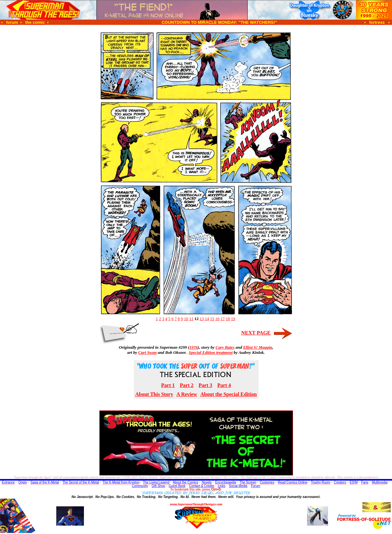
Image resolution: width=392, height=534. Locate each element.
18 (228, 319)
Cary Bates (225, 347)
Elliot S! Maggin (258, 347)
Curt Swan (147, 352)
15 (212, 319)
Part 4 (224, 385)
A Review (187, 394)
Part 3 (205, 385)
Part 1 (168, 385)
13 (202, 319)
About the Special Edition (229, 394)
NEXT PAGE (256, 333)
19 (233, 319)
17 (223, 319)
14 (207, 319)
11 (191, 319)
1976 (194, 347)
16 (217, 319)
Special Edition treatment (211, 352)
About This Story (154, 394)
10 (186, 319)
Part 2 (187, 385)
